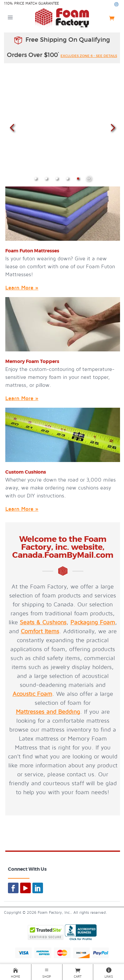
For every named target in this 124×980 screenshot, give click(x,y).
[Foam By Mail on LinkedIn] (38, 888)
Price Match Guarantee (37, 3)
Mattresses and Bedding (48, 712)
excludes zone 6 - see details (89, 56)
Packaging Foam (93, 622)
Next (112, 127)
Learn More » (22, 288)
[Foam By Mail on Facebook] (13, 888)
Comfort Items (40, 631)
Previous (12, 127)
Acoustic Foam (32, 694)
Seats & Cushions (43, 622)
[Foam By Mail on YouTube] (25, 888)
